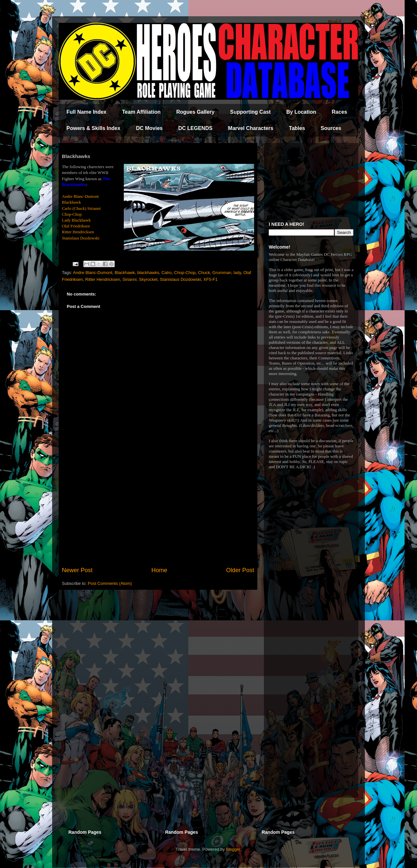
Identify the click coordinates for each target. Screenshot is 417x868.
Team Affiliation (141, 112)
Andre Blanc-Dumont (80, 196)
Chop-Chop (72, 214)
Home (159, 570)
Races (339, 112)
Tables (297, 128)
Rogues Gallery (195, 112)
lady (237, 273)
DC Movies (149, 128)
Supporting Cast (250, 112)
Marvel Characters (251, 128)
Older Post (240, 570)
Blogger (233, 849)
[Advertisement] (158, 512)
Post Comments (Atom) (110, 583)
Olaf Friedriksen (76, 226)
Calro (167, 273)
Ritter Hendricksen (78, 232)
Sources (331, 128)
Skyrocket (148, 279)
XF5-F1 (210, 279)
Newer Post (77, 570)
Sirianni (129, 279)
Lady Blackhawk (76, 220)
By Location (301, 112)
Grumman (222, 273)
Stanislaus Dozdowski (81, 238)
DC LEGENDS (195, 128)
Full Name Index (86, 112)
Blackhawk (71, 202)
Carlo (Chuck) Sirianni (81, 208)
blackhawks (148, 273)
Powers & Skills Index (93, 128)
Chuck (204, 273)
